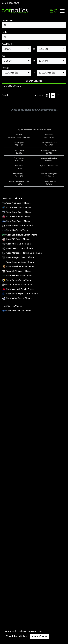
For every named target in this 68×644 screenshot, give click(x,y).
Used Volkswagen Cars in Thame (22, 294)
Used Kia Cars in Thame (18, 230)
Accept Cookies (40, 636)
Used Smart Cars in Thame (19, 280)
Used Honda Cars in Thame (20, 226)
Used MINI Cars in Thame (19, 244)
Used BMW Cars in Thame (19, 208)
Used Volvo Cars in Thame (19, 298)
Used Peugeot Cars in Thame (20, 257)
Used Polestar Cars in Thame (20, 262)
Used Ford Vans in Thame (19, 311)
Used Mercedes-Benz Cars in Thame (24, 253)
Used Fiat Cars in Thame (18, 217)
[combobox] (34, 25)
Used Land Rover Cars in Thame (22, 235)
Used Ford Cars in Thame (19, 221)
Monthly (11, 44)
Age (3, 56)
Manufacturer (8, 20)
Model (4, 32)
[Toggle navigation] (62, 11)
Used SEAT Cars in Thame (19, 271)
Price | (8, 44)
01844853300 (12, 3)
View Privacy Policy (16, 636)
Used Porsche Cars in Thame (20, 266)
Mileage (5, 68)
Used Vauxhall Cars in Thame (20, 289)
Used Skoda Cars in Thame (19, 276)
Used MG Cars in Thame (18, 239)
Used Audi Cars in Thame (19, 203)
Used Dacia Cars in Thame (19, 212)
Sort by (38, 95)
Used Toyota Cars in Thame (20, 285)
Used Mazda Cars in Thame (20, 248)
